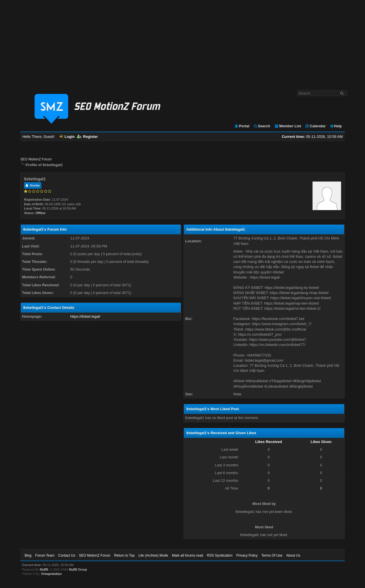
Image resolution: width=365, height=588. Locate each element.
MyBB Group (78, 569)
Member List (288, 126)
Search (262, 126)
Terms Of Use (272, 555)
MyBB (44, 569)
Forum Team (45, 555)
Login (67, 137)
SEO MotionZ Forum (36, 159)
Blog (28, 555)
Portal (242, 126)
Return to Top (124, 555)
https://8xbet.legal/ (85, 316)
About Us (293, 555)
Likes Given (321, 442)
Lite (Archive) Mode (153, 555)
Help (336, 126)
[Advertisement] (182, 42)
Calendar (315, 126)
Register (87, 137)
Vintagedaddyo (51, 574)
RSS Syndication (220, 555)
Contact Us (67, 555)
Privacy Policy (247, 555)
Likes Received (269, 442)
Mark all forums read (187, 555)
